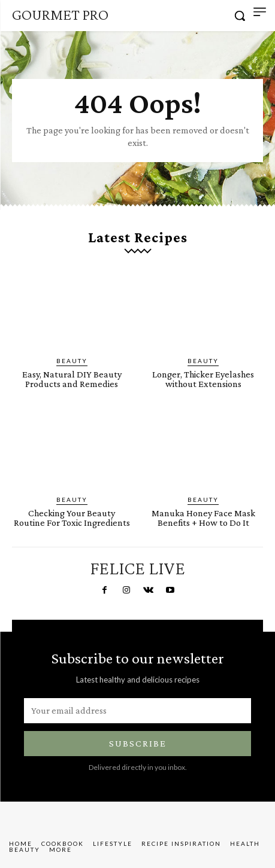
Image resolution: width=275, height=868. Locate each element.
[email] (137, 711)
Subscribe (138, 743)
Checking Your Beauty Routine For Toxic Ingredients (72, 518)
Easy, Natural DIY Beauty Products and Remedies (72, 379)
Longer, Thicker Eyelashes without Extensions (203, 379)
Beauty (72, 361)
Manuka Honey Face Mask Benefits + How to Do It (203, 518)
